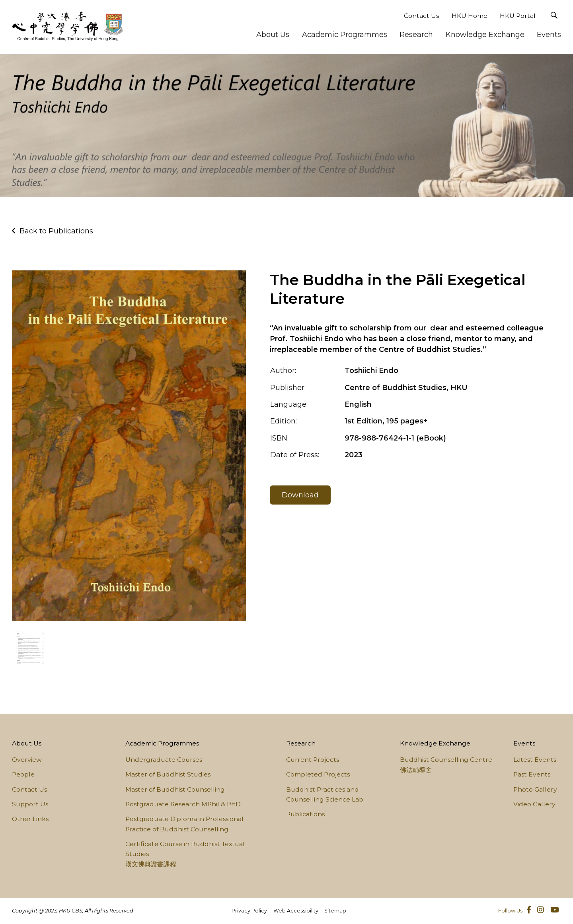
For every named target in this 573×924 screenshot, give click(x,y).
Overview (27, 760)
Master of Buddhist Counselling (175, 789)
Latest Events (535, 760)
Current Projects (313, 760)
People (23, 774)
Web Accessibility (296, 911)
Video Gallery (534, 804)
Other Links (30, 819)
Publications (305, 814)
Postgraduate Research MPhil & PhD (183, 804)
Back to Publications (56, 231)
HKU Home (470, 16)
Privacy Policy (249, 911)
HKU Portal (518, 16)
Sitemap (335, 911)
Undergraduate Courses (164, 760)
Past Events (532, 774)
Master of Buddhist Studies (168, 774)
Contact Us (421, 16)
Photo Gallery (535, 789)
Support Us (30, 804)
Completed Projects (318, 774)
